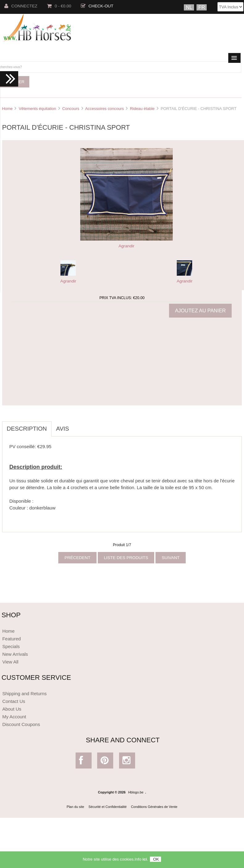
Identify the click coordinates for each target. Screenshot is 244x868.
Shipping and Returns (24, 694)
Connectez (21, 6)
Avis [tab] (63, 429)
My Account (14, 717)
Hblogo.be (136, 792)
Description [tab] (27, 429)
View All (10, 662)
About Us (12, 709)
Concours (71, 109)
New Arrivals (15, 654)
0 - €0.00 (59, 6)
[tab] (78, 425)
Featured (11, 639)
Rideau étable (142, 109)
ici (145, 859)
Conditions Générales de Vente (154, 807)
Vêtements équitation (37, 109)
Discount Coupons (21, 724)
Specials (11, 646)
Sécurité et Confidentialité (108, 807)
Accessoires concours (105, 109)
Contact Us (14, 701)
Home (7, 109)
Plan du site (75, 807)
